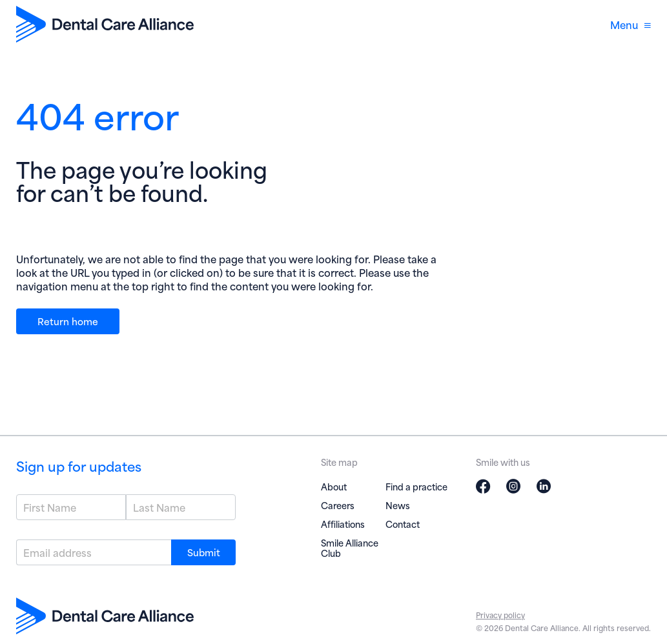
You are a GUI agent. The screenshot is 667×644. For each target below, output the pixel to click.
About (334, 486)
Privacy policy (500, 615)
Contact (403, 524)
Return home (68, 321)
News (398, 505)
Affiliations (343, 524)
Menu (631, 24)
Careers (338, 505)
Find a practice (416, 486)
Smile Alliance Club (350, 548)
